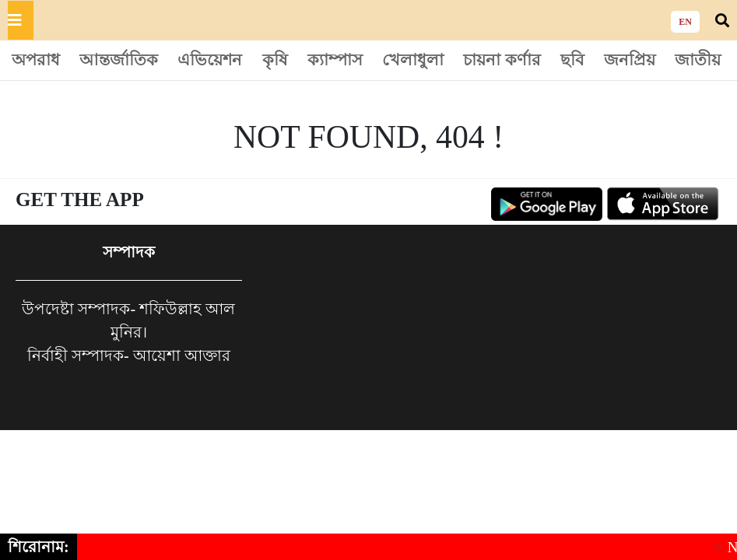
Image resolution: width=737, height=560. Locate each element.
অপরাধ (36, 60)
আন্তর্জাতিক (119, 60)
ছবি (572, 60)
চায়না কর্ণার (502, 60)
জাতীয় (698, 60)
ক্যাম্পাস (335, 60)
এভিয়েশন (210, 60)
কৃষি (275, 60)
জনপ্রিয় (630, 60)
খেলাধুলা (413, 60)
